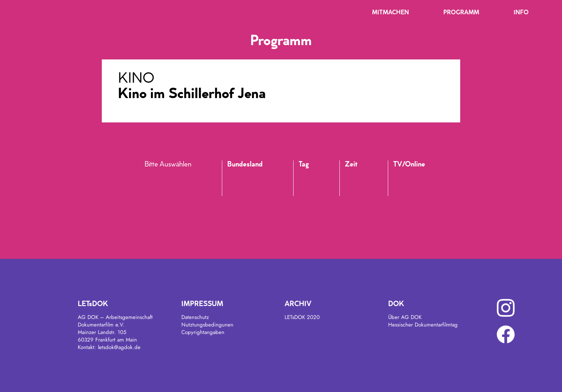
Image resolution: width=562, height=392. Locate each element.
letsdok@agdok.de (119, 347)
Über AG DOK (405, 317)
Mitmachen (390, 13)
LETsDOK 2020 (302, 317)
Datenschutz (195, 317)
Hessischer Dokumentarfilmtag (423, 325)
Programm (461, 13)
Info (521, 13)
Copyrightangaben (203, 332)
